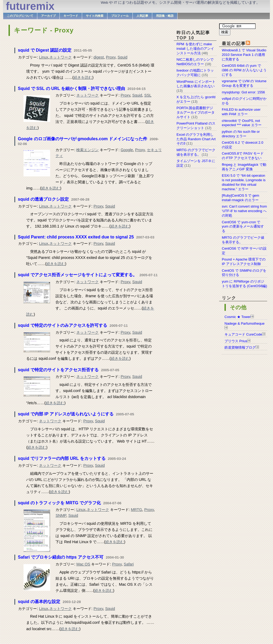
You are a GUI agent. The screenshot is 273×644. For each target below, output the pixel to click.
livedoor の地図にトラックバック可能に (195, 73)
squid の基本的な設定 (39, 602)
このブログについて (20, 16)
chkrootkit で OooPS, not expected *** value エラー (242, 123)
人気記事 (142, 16)
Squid (123, 57)
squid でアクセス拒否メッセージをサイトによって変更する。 (77, 275)
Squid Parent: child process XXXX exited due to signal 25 (76, 237)
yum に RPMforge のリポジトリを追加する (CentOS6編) (244, 284)
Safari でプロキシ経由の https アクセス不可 (61, 557)
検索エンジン (87, 150)
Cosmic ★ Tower (238, 317)
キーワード (71, 16)
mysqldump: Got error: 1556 (243, 92)
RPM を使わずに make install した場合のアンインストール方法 (195, 49)
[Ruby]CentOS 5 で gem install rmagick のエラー (240, 198)
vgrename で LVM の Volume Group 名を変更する (244, 83)
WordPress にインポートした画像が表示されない (196, 84)
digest (99, 57)
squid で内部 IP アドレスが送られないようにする (66, 414)
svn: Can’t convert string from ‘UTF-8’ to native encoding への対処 (244, 211)
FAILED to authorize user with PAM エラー (241, 112)
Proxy (111, 57)
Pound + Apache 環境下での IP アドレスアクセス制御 (244, 262)
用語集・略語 (165, 16)
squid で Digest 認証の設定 (45, 50)
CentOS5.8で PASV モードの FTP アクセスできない (243, 156)
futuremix (30, 6)
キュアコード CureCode (243, 334)
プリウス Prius (236, 341)
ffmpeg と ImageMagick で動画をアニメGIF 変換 (244, 167)
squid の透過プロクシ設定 (43, 199)
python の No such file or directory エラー (241, 134)
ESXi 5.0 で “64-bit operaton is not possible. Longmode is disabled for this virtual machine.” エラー (244, 182)
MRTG (136, 510)
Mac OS (83, 564)
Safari (129, 564)
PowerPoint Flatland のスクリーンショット (196, 126)
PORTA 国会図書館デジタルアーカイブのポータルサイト (196, 112)
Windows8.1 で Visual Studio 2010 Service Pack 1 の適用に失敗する (244, 55)
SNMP (61, 515)
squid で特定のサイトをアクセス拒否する (58, 370)
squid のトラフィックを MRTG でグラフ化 (59, 503)
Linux (43, 57)
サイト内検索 (95, 16)
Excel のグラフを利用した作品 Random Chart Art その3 (196, 139)
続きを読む (83, 77)
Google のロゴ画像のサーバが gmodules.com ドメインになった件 (83, 139)
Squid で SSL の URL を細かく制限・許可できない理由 (71, 88)
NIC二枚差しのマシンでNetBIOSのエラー (195, 62)
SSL (148, 95)
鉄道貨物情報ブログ (240, 347)
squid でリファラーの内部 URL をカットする (62, 458)
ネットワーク (61, 57)
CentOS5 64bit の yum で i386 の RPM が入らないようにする (244, 70)
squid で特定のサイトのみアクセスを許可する (63, 325)
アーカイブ (48, 16)
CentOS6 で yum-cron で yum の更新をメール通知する (243, 227)
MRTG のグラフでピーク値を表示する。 (196, 152)
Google (127, 150)
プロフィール (120, 16)
